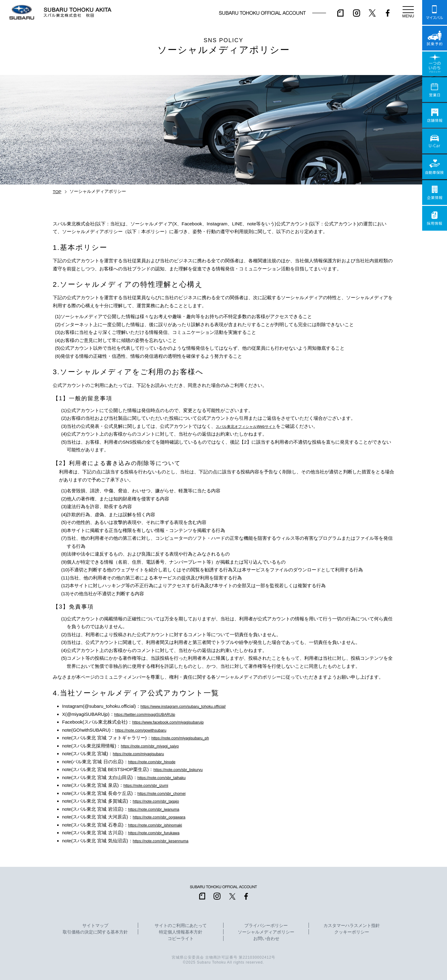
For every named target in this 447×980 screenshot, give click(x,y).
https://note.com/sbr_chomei (167, 793)
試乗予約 (435, 38)
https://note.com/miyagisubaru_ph (186, 738)
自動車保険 (435, 167)
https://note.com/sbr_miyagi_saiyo (156, 746)
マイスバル (435, 12)
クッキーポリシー (352, 932)
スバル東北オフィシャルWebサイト (253, 426)
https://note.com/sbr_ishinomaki (161, 825)
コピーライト (181, 939)
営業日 (435, 90)
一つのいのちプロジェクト (435, 64)
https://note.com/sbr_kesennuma (167, 841)
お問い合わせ (266, 939)
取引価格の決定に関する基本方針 (95, 932)
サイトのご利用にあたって (181, 926)
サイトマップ (95, 926)
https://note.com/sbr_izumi (151, 785)
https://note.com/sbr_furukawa (159, 833)
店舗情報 (435, 115)
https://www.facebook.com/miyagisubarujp (176, 722)
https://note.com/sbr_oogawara (165, 817)
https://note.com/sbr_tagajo (161, 801)
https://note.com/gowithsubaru (146, 730)
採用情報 (435, 218)
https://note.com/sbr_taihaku (167, 777)
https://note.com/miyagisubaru (144, 754)
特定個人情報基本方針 (181, 932)
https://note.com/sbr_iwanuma (159, 809)
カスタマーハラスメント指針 (352, 926)
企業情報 (435, 193)
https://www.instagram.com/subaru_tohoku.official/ (192, 706)
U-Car (435, 141)
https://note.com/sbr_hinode (157, 762)
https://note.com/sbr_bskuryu (183, 769)
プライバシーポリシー (266, 926)
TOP (57, 192)
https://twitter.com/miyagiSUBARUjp (151, 714)
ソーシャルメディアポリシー (266, 932)
